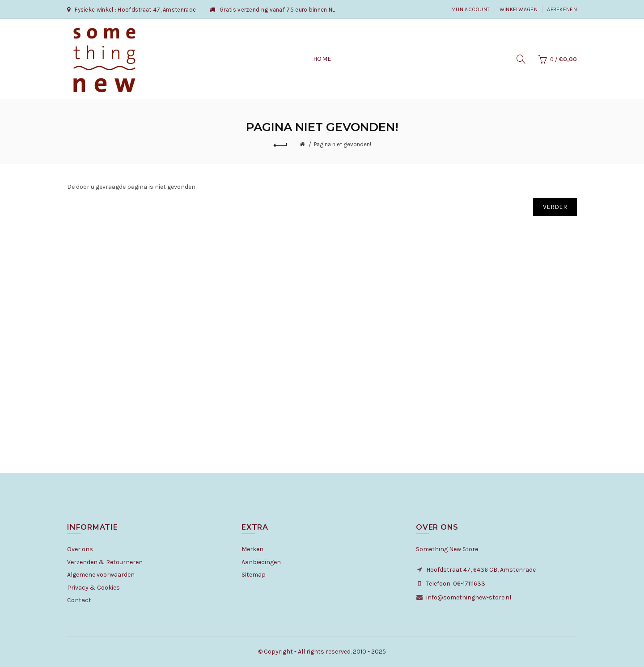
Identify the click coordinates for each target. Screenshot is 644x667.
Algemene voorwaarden (101, 575)
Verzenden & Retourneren (105, 562)
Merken (252, 549)
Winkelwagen (519, 9)
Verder (555, 207)
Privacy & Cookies (93, 588)
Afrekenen (562, 9)
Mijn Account (471, 9)
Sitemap (254, 575)
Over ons (80, 549)
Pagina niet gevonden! (343, 144)
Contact (79, 600)
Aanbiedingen (261, 562)
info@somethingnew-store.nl (469, 597)
